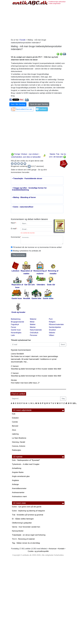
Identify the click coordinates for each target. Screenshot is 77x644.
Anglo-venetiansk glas (21, 476)
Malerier (33, 319)
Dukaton (15, 418)
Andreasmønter (18, 492)
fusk (14, 414)
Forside (23, 40)
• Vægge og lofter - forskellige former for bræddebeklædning (29, 189)
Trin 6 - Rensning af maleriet (23, 539)
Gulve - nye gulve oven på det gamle (27, 507)
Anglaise (15, 480)
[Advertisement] (38, 22)
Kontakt (61, 549)
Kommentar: (15, 237)
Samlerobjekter (55, 327)
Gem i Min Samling (18, 104)
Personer (34, 335)
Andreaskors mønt (19, 497)
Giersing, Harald (19, 442)
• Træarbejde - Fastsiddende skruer (27, 179)
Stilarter (52, 333)
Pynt (51, 319)
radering (15, 434)
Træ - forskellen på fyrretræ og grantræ (28, 515)
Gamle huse (16, 330)
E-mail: (14, 229)
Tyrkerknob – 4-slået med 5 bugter (26, 464)
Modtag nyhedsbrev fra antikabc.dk (27, 251)
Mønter (33, 327)
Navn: (14, 223)
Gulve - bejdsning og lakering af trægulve (28, 511)
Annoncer (53, 549)
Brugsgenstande (17, 322)
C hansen (15, 366)
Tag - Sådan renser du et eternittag (26, 543)
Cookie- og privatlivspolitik (38, 551)
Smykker (52, 330)
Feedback (43, 109)
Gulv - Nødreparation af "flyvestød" (26, 460)
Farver (14, 327)
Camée (15, 422)
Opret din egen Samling (39, 104)
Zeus (14, 430)
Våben (51, 335)
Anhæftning (17, 468)
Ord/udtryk (34, 333)
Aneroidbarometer (19, 488)
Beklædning (16, 319)
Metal (32, 322)
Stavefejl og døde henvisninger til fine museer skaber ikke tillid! (36, 369)
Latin (13, 335)
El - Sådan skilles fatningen (23, 519)
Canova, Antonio (19, 446)
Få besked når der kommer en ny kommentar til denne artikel (37, 247)
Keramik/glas (16, 333)
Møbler (33, 324)
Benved (15, 426)
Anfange (15, 484)
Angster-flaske (18, 472)
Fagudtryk (15, 324)
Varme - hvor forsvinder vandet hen (26, 527)
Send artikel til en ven (24, 109)
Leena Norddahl (17, 354)
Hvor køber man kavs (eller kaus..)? (25, 383)
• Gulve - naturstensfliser (23, 207)
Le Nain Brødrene (19, 438)
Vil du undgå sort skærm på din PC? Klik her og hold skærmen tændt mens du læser (34, 58)
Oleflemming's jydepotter (22, 523)
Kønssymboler (18, 531)
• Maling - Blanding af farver (24, 197)
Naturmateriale (36, 330)
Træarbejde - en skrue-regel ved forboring (29, 535)
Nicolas (14, 380)
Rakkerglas (16, 450)
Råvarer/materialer (56, 324)
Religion (52, 322)
